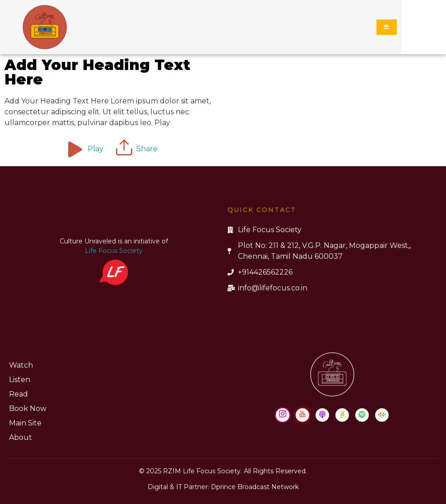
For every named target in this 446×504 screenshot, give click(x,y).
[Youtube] (302, 415)
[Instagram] (283, 415)
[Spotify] (362, 415)
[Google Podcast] (382, 415)
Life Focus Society (114, 251)
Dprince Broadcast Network (255, 487)
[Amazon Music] (342, 415)
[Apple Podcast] (322, 415)
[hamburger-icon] (387, 27)
